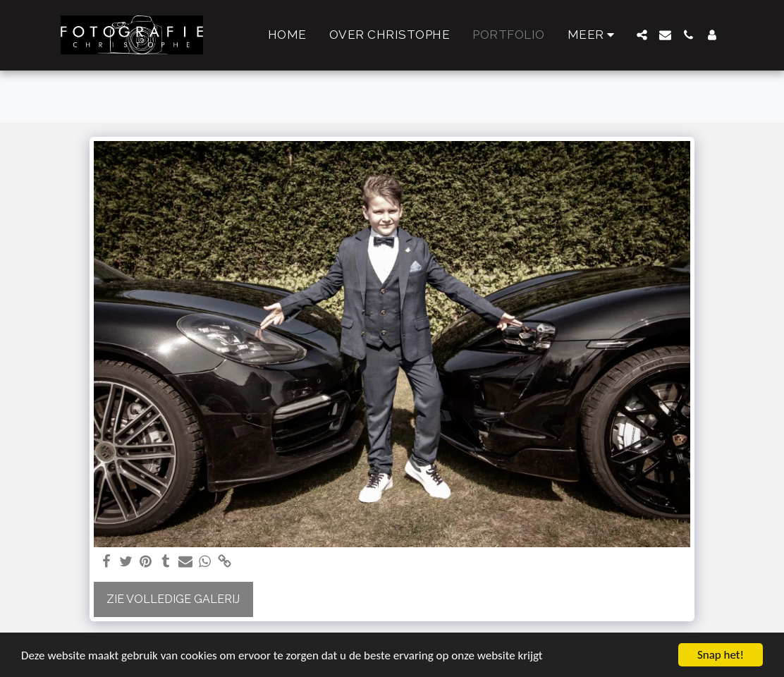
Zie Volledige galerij (173, 599)
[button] (642, 35)
